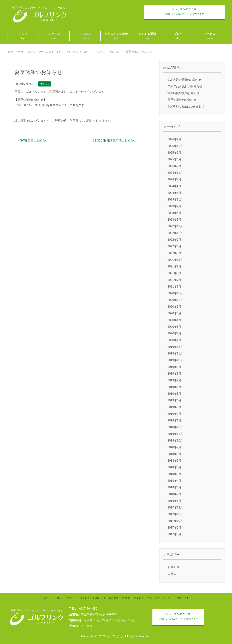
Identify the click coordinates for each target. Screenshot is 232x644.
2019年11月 (175, 353)
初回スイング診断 (116, 34)
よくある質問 (147, 34)
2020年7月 (174, 307)
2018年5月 (174, 474)
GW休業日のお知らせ (34, 141)
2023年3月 (174, 220)
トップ (23, 34)
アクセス (209, 34)
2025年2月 (174, 166)
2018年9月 (174, 447)
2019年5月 (174, 394)
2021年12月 (175, 260)
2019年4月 (174, 400)
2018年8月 (174, 454)
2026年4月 (174, 139)
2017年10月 (175, 521)
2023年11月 (175, 199)
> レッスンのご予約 (191, 12)
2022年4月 (174, 246)
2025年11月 (175, 146)
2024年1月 (174, 193)
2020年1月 (174, 340)
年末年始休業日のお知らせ (185, 86)
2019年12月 (175, 347)
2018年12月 (175, 427)
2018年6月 (174, 467)
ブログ (178, 34)
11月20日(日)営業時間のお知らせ (115, 141)
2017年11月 (175, 514)
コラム (172, 574)
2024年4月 (174, 186)
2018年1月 (174, 501)
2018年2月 (174, 494)
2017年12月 (175, 507)
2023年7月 (174, 206)
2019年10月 (175, 360)
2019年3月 (174, 407)
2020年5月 (174, 313)
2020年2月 (174, 333)
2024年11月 (175, 173)
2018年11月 (175, 434)
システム (85, 34)
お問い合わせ (192, 598)
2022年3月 (174, 253)
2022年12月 (175, 226)
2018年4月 (174, 481)
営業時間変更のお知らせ (183, 93)
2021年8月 (174, 273)
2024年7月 (174, 179)
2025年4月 (174, 159)
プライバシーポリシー (165, 598)
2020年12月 (175, 293)
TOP (53, 52)
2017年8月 (174, 534)
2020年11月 (175, 300)
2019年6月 (174, 387)
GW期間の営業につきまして (186, 106)
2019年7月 (174, 380)
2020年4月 (174, 320)
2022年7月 (174, 240)
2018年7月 (174, 461)
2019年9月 (174, 367)
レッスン (54, 34)
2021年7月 (174, 280)
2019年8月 (174, 374)
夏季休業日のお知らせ (182, 100)
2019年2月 (174, 414)
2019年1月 (174, 420)
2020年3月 (174, 327)
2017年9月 (174, 528)
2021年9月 (174, 266)
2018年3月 (174, 487)
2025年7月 (174, 153)
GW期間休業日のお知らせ (185, 80)
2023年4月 (174, 213)
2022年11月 (175, 233)
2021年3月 (174, 287)
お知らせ (45, 84)
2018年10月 (175, 441)
